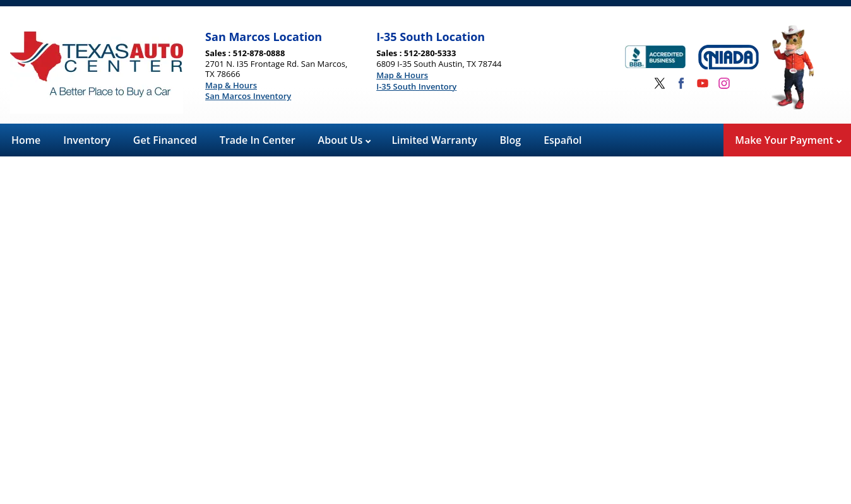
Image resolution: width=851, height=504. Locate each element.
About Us (345, 140)
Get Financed (165, 140)
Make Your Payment (788, 140)
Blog (511, 140)
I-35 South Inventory (416, 87)
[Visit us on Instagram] (724, 83)
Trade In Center (258, 140)
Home (26, 140)
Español (562, 140)
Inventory (87, 140)
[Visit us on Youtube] (703, 83)
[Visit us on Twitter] (660, 83)
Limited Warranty (434, 140)
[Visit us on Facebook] (681, 83)
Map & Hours (231, 86)
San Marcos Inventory (248, 97)
